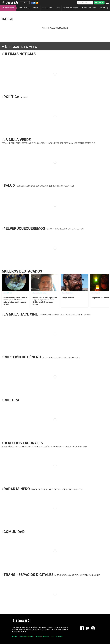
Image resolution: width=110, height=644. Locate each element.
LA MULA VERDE (47, 8)
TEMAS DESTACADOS (8, 8)
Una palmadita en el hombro (100, 298)
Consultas (59, 637)
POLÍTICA (36, 8)
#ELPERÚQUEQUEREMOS (71, 8)
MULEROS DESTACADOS (89, 8)
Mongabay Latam (8, 293)
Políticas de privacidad (42, 637)
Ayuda (52, 637)
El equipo (15, 637)
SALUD (58, 8)
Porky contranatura (68, 298)
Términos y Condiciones (26, 637)
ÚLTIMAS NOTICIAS (24, 8)
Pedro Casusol (96, 293)
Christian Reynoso (67, 293)
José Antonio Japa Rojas (39, 293)
